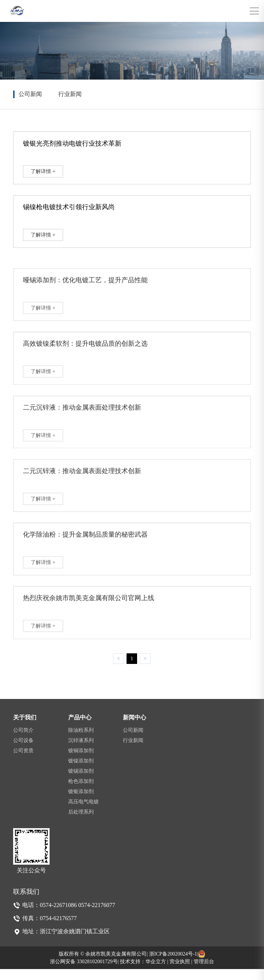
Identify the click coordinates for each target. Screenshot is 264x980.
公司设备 (23, 751)
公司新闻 (30, 94)
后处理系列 (81, 823)
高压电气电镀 (84, 813)
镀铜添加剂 (81, 762)
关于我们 (25, 728)
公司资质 (23, 762)
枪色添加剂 (81, 792)
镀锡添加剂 (81, 782)
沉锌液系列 (81, 751)
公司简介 (23, 741)
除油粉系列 (81, 741)
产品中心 (80, 728)
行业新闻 (70, 94)
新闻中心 (135, 728)
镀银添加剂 (81, 802)
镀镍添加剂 (81, 772)
